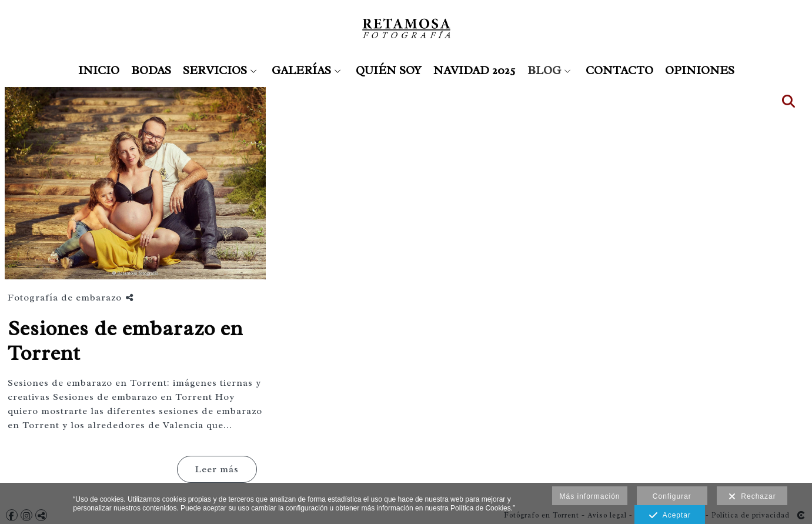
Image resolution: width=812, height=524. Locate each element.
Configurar (672, 496)
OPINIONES (700, 71)
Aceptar (670, 516)
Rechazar (752, 497)
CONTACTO (619, 71)
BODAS (151, 71)
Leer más (217, 469)
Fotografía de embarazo (65, 298)
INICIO (99, 71)
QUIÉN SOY (389, 71)
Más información (589, 496)
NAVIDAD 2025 (474, 71)
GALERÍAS (301, 71)
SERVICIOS (215, 71)
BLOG (544, 71)
